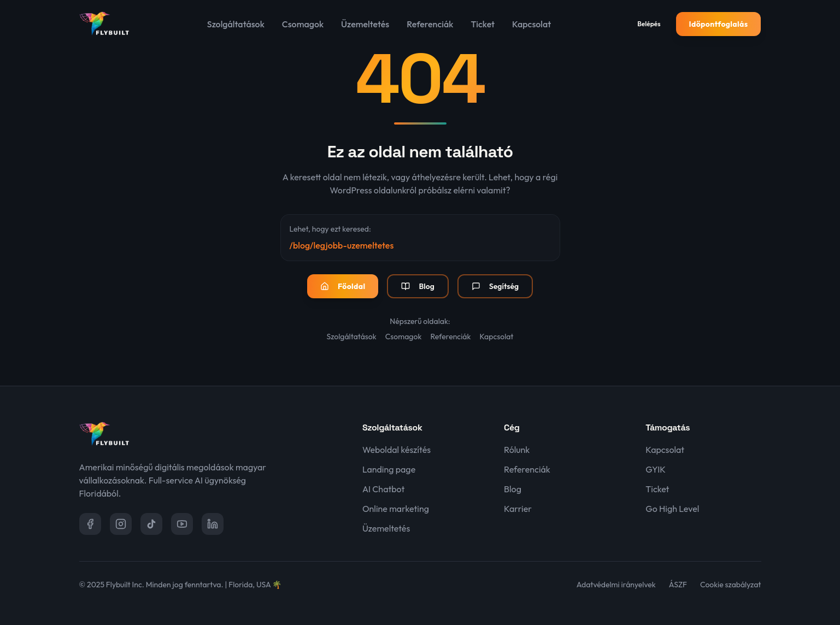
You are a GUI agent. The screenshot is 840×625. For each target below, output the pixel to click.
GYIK (656, 469)
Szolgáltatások (236, 24)
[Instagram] (121, 524)
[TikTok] (151, 524)
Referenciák (430, 24)
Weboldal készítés (396, 450)
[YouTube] (182, 524)
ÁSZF (678, 585)
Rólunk (517, 450)
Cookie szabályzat (730, 585)
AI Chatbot (383, 489)
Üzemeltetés (365, 24)
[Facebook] (90, 524)
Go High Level (672, 509)
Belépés (649, 24)
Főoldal (343, 286)
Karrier (518, 509)
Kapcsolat (531, 24)
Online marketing (396, 509)
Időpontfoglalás (719, 24)
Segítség (495, 286)
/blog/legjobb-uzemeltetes (342, 245)
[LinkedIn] (213, 524)
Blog (418, 286)
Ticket (483, 24)
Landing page (389, 469)
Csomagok (303, 24)
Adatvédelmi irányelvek (616, 585)
